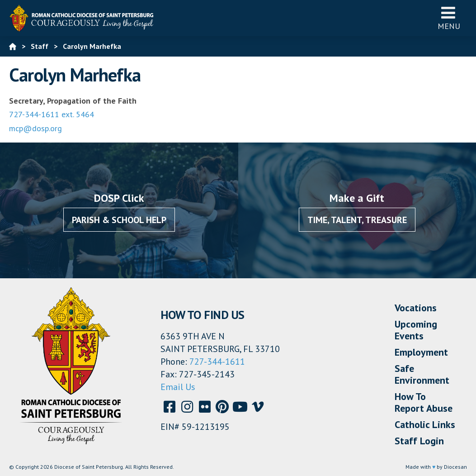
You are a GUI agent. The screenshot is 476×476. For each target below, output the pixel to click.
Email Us (178, 387)
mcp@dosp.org (35, 128)
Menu (449, 18)
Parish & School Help (119, 220)
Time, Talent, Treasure (357, 220)
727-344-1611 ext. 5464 (52, 114)
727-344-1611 (217, 362)
